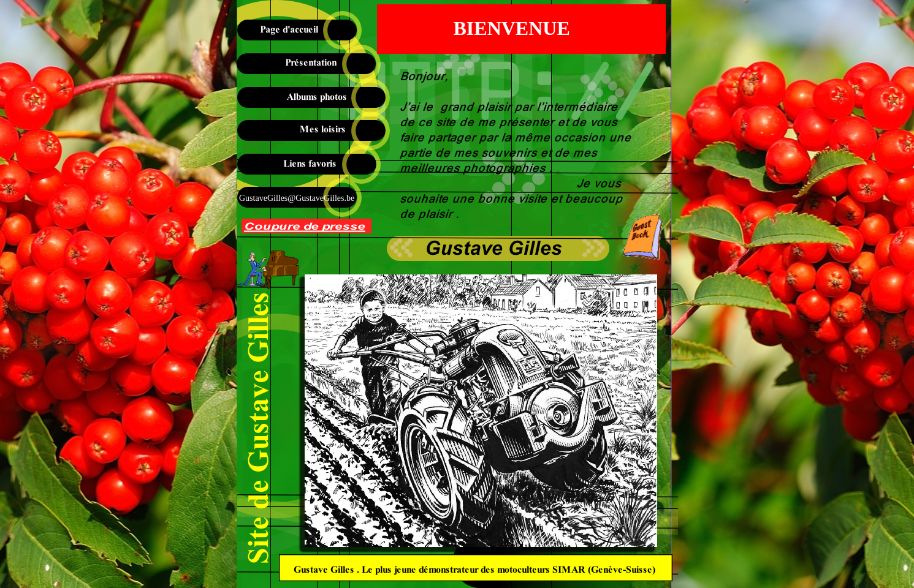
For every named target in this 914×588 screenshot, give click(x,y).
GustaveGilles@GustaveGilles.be (296, 198)
